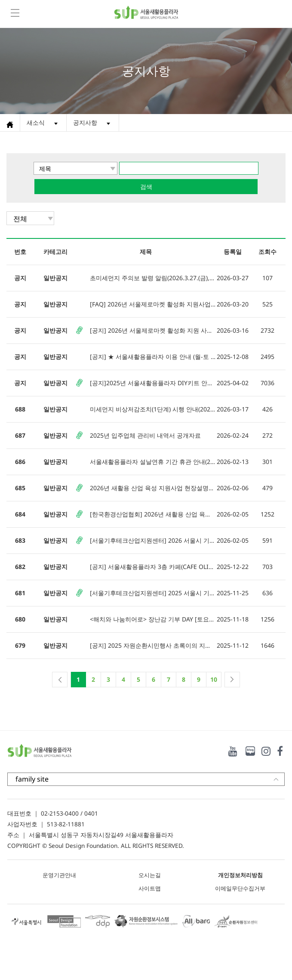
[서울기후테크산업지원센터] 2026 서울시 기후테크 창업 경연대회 (153, 540)
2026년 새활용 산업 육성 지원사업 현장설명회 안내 (153, 488)
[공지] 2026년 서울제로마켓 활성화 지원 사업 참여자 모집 (153, 330)
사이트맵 (150, 888)
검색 (146, 187)
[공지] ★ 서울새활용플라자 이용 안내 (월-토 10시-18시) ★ (153, 357)
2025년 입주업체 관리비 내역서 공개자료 (145, 435)
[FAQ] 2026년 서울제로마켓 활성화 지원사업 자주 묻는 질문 (153, 304)
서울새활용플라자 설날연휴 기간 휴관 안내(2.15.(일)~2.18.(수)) (153, 462)
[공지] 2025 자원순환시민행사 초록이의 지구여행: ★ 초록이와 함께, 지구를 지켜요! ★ (153, 645)
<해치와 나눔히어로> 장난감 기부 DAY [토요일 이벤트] (153, 619)
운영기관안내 (59, 875)
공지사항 (85, 122)
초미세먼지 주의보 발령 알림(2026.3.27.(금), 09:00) (153, 278)
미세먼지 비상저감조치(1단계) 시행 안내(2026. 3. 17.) (153, 409)
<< (60, 680)
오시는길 (150, 875)
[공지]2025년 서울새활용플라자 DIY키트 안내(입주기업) (153, 383)
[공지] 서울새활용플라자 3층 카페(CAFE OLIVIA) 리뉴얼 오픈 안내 (153, 567)
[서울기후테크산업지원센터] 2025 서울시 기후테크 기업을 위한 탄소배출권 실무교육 (153, 593)
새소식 (36, 122)
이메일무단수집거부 (240, 888)
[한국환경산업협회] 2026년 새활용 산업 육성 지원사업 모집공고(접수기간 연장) (153, 514)
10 (214, 679)
